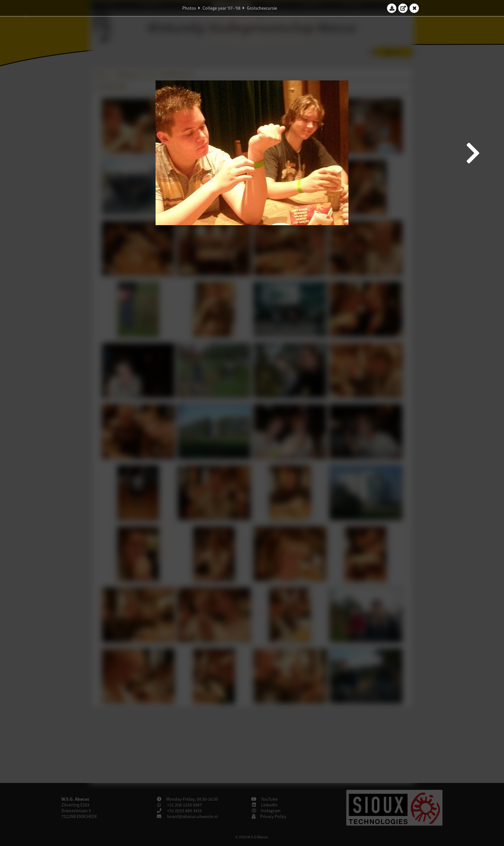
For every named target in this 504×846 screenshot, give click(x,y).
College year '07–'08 (221, 8)
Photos (189, 8)
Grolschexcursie (262, 8)
